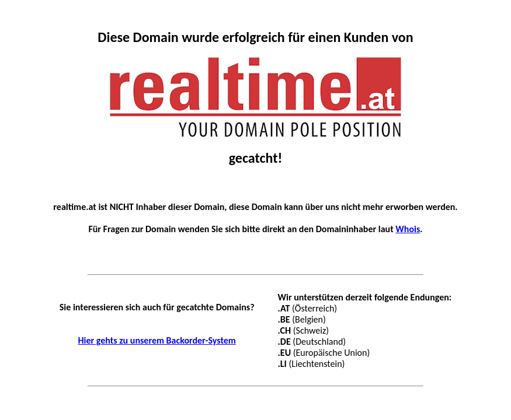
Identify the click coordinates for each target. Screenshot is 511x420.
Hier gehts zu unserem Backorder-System (157, 340)
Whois (408, 229)
